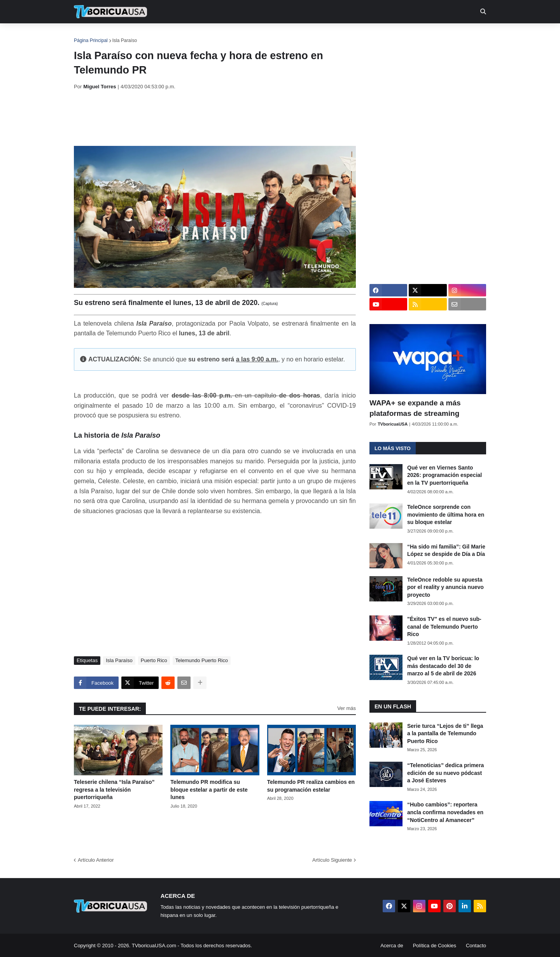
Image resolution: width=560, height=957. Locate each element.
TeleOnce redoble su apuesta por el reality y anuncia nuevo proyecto (445, 587)
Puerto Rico (154, 660)
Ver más (346, 708)
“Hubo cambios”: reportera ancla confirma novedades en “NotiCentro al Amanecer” (445, 812)
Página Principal (91, 40)
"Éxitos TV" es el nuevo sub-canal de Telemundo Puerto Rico (444, 627)
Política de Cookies (435, 946)
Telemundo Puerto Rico (202, 660)
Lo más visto (393, 448)
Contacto (476, 946)
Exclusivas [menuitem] (320, 35)
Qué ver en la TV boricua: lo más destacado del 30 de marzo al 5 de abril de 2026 (443, 666)
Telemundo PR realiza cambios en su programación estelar (311, 786)
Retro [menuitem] (359, 35)
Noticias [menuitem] (121, 35)
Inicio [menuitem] (88, 35)
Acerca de (392, 946)
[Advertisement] (215, 118)
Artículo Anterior (96, 860)
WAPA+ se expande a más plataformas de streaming (415, 408)
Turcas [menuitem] (236, 35)
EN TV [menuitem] (159, 35)
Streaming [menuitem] (275, 35)
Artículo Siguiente (332, 860)
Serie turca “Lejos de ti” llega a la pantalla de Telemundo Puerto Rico (445, 734)
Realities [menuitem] (199, 35)
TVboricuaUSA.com (154, 946)
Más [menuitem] (386, 35)
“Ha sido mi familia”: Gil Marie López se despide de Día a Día (446, 550)
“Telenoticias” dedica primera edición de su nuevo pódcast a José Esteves (445, 773)
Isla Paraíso (125, 40)
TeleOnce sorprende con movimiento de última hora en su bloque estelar (446, 514)
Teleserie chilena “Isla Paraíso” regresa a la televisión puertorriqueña (114, 790)
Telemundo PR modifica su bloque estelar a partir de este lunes (209, 790)
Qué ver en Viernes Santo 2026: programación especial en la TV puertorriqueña (444, 475)
